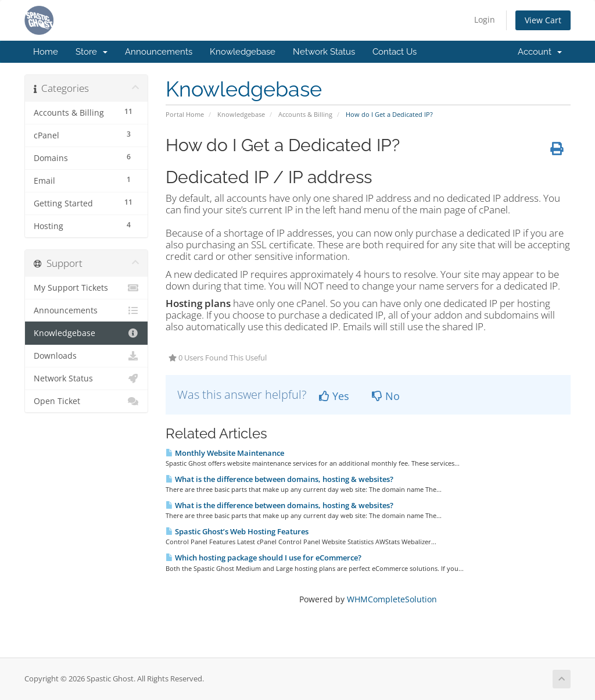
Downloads (86, 356)
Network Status (324, 52)
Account (540, 52)
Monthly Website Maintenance (225, 453)
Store (92, 52)
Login (485, 19)
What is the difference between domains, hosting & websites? (279, 479)
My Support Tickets (86, 288)
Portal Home (185, 114)
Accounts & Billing (305, 114)
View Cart (543, 20)
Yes (334, 396)
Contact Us (395, 52)
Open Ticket (86, 401)
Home (46, 52)
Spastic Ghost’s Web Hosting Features (237, 531)
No (386, 396)
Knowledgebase (243, 52)
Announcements (159, 52)
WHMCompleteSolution (392, 599)
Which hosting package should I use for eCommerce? (264, 558)
